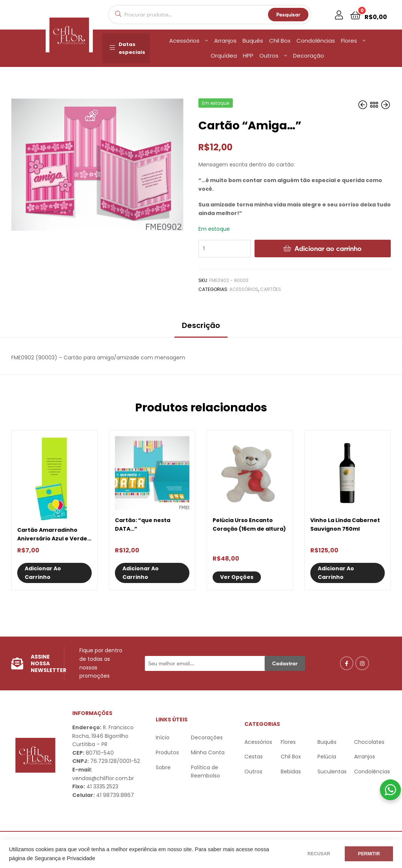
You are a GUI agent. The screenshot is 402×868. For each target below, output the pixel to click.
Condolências (316, 41)
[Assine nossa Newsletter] (17, 663)
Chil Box (280, 41)
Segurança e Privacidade (65, 858)
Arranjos (225, 41)
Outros (269, 56)
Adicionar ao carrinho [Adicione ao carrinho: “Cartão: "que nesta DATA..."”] (141, 573)
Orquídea (224, 56)
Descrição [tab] (201, 325)
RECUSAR (319, 854)
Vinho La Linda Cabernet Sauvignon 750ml (345, 525)
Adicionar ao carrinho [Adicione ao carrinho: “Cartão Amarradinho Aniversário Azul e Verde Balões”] (43, 573)
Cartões (271, 289)
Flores (349, 41)
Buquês (253, 41)
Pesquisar (288, 15)
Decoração (309, 56)
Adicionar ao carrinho (328, 249)
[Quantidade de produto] (225, 249)
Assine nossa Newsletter (48, 663)
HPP (248, 56)
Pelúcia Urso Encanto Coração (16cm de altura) (249, 525)
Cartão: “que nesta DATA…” (143, 525)
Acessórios (184, 41)
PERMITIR (369, 854)
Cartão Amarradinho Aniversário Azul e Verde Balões (52, 534)
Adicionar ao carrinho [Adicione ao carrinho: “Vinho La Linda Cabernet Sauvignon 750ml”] (336, 573)
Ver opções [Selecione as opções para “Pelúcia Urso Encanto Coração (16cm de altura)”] (237, 577)
